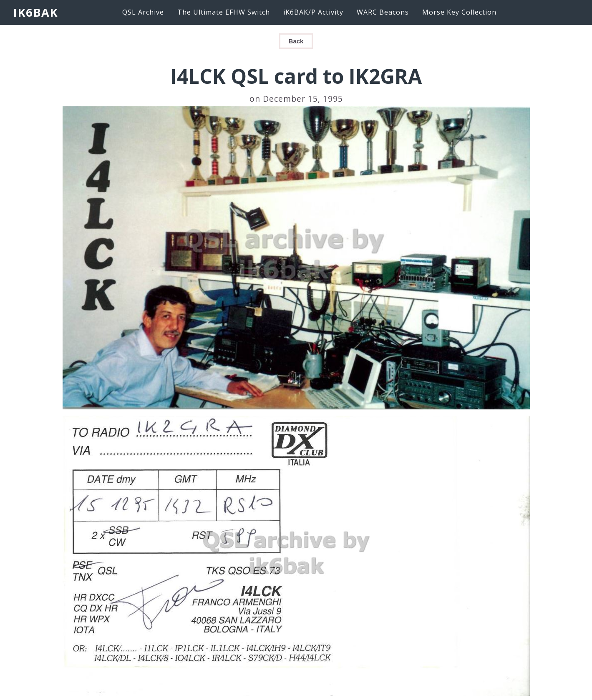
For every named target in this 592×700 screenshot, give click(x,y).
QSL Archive (143, 12)
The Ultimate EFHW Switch (224, 12)
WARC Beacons (383, 12)
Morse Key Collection (459, 12)
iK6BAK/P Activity (313, 12)
